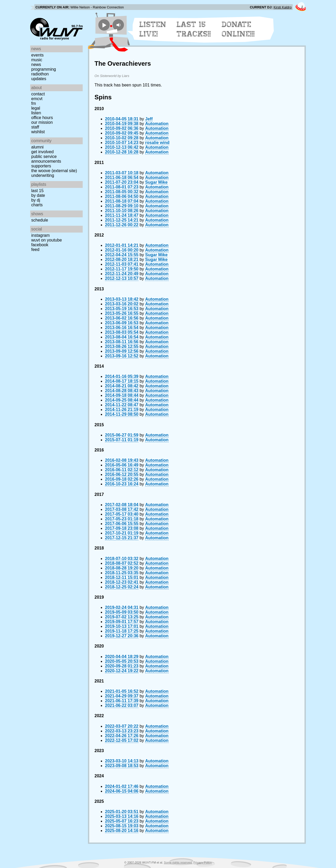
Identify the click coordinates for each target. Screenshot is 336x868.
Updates (39, 79)
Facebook (40, 245)
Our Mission (42, 122)
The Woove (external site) (54, 171)
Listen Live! (153, 29)
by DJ (36, 200)
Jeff (149, 119)
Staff (35, 127)
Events (37, 55)
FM (34, 103)
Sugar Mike (156, 182)
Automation (157, 124)
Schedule (40, 220)
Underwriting (43, 175)
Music (37, 60)
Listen (36, 113)
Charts (37, 205)
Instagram (40, 235)
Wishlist (38, 132)
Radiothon (40, 74)
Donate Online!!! (238, 29)
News (36, 65)
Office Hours (42, 118)
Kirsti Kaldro (283, 7)
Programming (44, 69)
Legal (36, 108)
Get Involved (42, 152)
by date (38, 195)
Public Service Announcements (46, 159)
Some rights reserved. (178, 862)
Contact (38, 94)
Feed (35, 250)
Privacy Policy (203, 862)
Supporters (41, 166)
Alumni (37, 147)
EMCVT (37, 99)
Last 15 (37, 191)
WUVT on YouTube (47, 240)
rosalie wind (157, 143)
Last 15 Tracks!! (194, 29)
